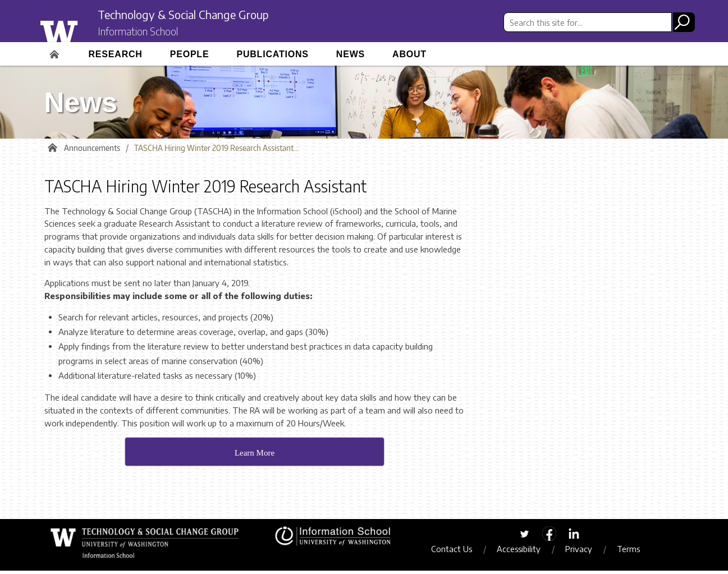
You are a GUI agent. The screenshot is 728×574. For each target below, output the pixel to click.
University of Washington (82, 30)
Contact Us (458, 552)
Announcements (92, 151)
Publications (272, 54)
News (351, 54)
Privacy (585, 552)
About (409, 54)
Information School (147, 33)
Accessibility (525, 552)
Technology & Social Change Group (203, 15)
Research (116, 54)
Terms (635, 552)
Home (56, 50)
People (190, 54)
